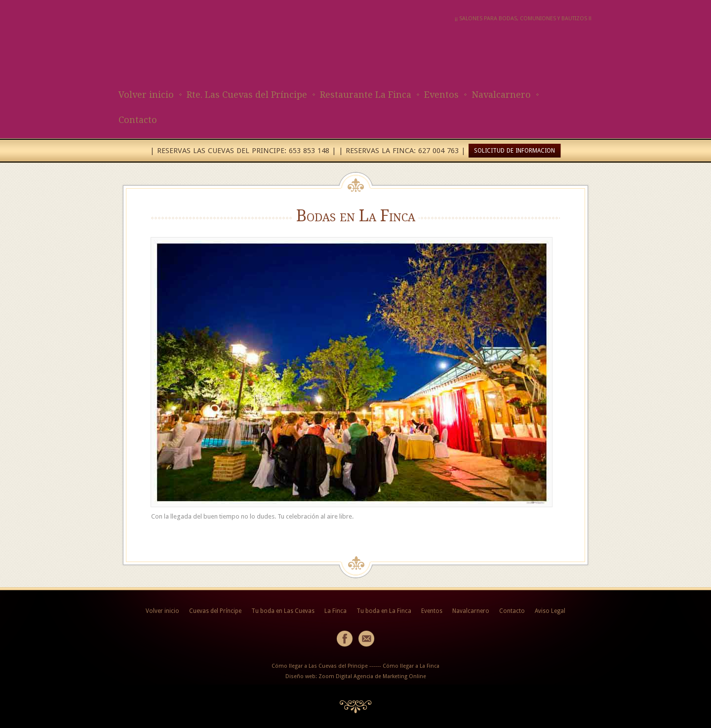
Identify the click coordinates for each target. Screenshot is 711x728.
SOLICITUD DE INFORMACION (514, 151)
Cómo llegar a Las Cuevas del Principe (320, 666)
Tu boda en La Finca (384, 611)
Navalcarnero (501, 95)
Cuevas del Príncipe (215, 611)
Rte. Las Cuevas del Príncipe (247, 95)
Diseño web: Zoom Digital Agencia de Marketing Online (356, 676)
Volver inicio (146, 95)
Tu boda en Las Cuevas (283, 611)
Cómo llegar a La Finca (411, 666)
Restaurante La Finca (366, 95)
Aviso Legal (550, 611)
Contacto (138, 120)
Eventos (441, 95)
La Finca (336, 611)
